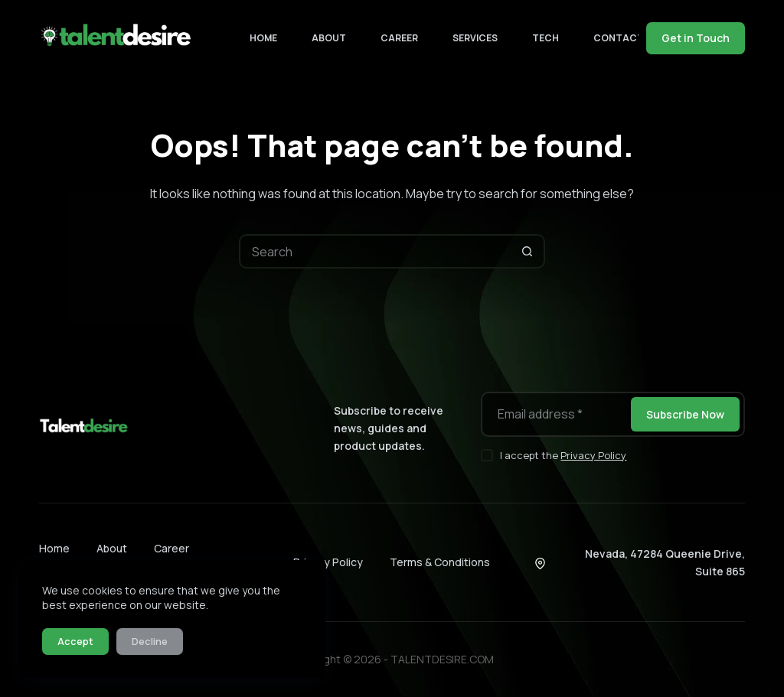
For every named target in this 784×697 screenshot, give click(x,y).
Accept (75, 641)
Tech (546, 38)
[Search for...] (375, 251)
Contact (629, 38)
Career (399, 38)
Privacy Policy (593, 455)
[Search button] (528, 251)
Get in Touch (696, 38)
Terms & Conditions (440, 562)
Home (263, 38)
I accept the (563, 455)
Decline (150, 641)
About (329, 38)
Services (475, 38)
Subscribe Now (685, 414)
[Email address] (555, 414)
